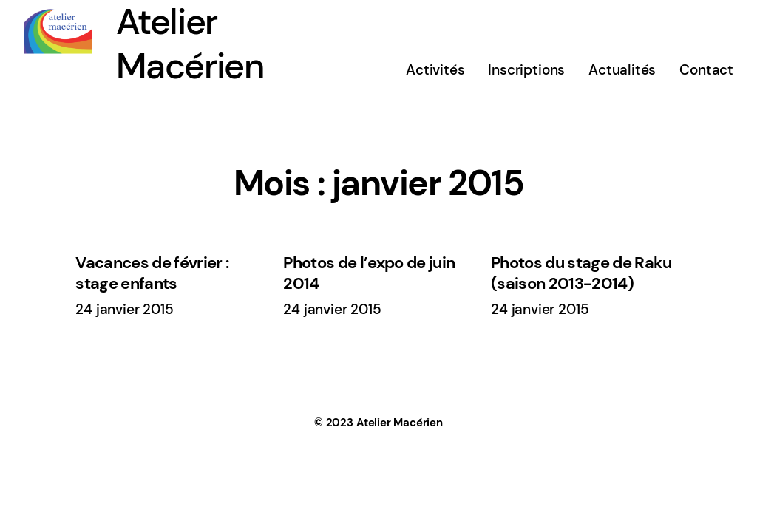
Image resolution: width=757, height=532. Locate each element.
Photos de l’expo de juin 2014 (369, 273)
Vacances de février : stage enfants (152, 273)
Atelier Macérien (400, 423)
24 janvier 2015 (124, 309)
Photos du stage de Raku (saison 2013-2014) (581, 273)
